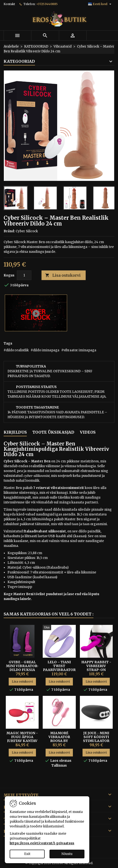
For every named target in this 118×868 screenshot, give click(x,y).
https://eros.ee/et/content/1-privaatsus (42, 843)
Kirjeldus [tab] (15, 432)
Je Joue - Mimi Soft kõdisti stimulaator (96, 737)
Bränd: (9, 231)
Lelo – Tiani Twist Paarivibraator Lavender (59, 668)
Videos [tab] (88, 432)
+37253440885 (47, 4)
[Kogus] (24, 275)
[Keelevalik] (100, 4)
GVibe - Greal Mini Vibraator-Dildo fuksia (22, 666)
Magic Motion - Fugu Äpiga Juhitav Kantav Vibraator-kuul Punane (22, 741)
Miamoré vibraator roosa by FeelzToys (59, 739)
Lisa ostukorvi (63, 275)
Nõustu (67, 854)
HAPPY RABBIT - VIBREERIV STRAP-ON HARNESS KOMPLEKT (96, 670)
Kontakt (9, 4)
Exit (27, 854)
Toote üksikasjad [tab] (53, 432)
